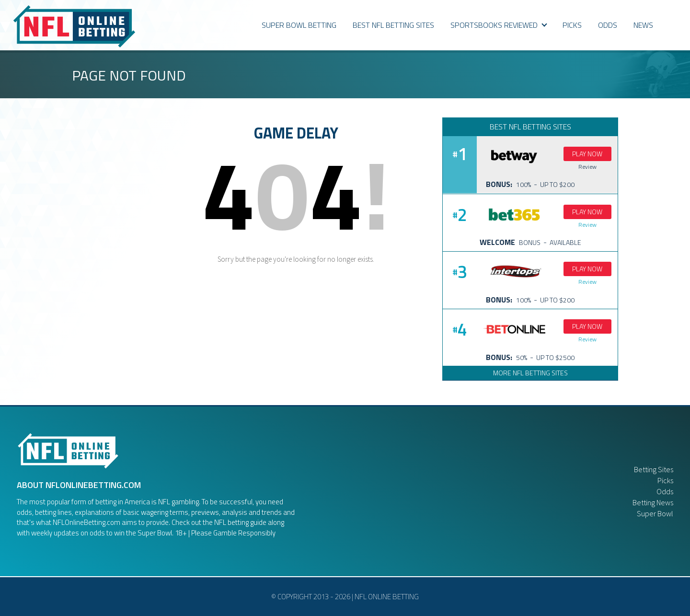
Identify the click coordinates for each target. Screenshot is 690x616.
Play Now (587, 154)
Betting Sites (654, 469)
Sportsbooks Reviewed (499, 25)
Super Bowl (655, 513)
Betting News (653, 502)
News (643, 25)
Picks (665, 480)
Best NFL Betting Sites (393, 25)
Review (587, 167)
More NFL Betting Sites (530, 373)
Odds (665, 491)
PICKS (572, 25)
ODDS (608, 25)
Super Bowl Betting (299, 25)
